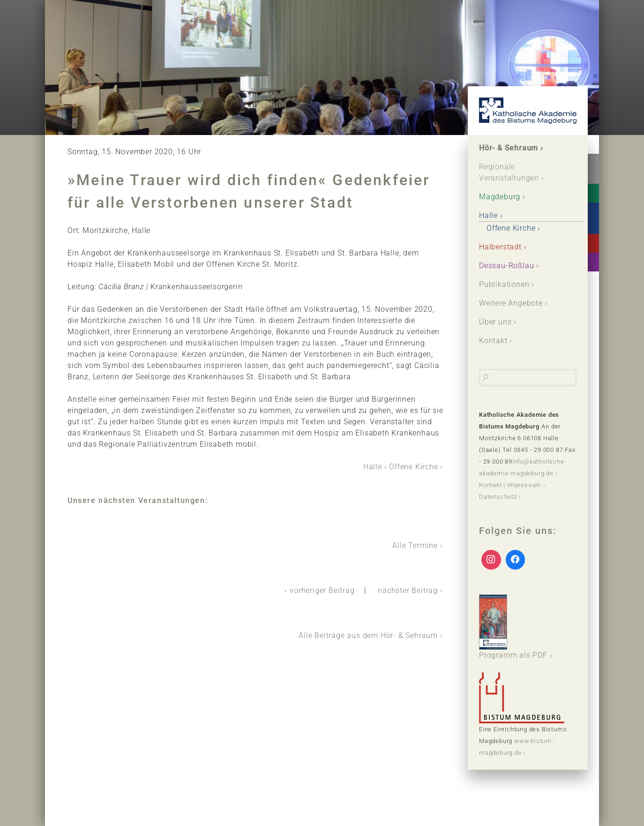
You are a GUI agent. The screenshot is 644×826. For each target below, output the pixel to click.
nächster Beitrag (408, 590)
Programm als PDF (513, 627)
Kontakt (493, 341)
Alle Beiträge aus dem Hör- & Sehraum (368, 635)
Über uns (495, 322)
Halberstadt (500, 247)
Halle (373, 467)
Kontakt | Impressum (510, 485)
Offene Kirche (413, 467)
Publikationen (504, 284)
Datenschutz (498, 497)
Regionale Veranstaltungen (509, 172)
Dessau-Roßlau (506, 266)
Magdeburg (500, 197)
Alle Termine (415, 545)
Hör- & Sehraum (509, 148)
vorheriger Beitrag (322, 590)
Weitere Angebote (511, 303)
